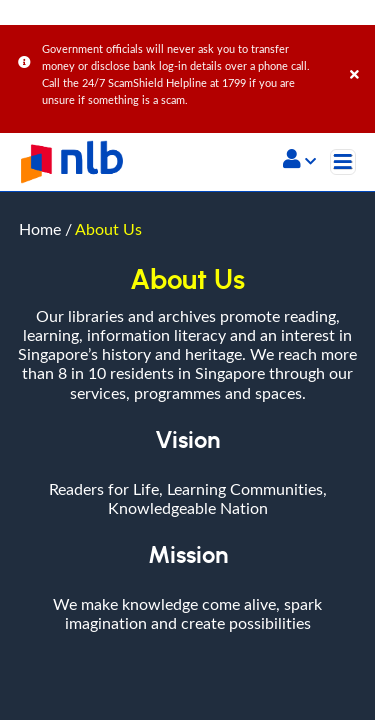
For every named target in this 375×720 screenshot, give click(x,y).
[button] (299, 161)
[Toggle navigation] (343, 162)
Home (40, 37)
